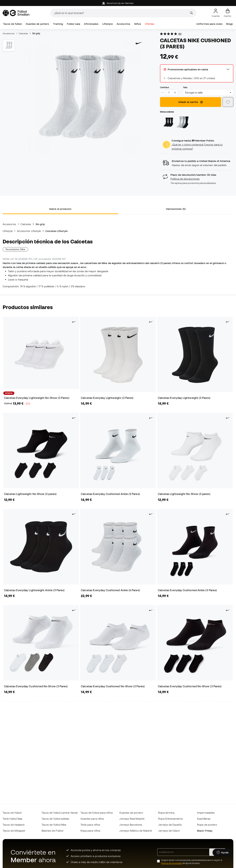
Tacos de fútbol (12, 24)
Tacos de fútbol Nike (54, 825)
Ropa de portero (207, 825)
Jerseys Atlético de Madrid (136, 831)
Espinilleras (204, 819)
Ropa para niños (90, 831)
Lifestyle (108, 24)
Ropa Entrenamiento (170, 819)
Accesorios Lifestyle (29, 231)
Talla (185, 87)
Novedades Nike (15, 249)
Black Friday (205, 831)
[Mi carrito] (228, 13)
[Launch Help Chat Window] (223, 853)
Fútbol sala (74, 24)
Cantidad (164, 87)
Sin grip (36, 33)
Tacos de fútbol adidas (55, 819)
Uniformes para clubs (209, 24)
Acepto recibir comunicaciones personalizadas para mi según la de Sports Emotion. (192, 862)
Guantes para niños (92, 819)
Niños (138, 24)
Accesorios (123, 24)
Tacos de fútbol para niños (97, 813)
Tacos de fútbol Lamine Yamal (60, 813)
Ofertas (150, 24)
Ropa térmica (166, 813)
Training (58, 24)
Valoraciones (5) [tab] (176, 209)
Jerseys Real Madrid (132, 819)
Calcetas (23, 33)
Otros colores (167, 112)
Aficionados (91, 24)
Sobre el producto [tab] (60, 209)
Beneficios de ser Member (118, 3)
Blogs (230, 24)
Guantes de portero (37, 24)
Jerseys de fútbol (169, 831)
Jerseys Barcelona (131, 825)
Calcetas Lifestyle (56, 231)
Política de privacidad (172, 863)
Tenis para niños (90, 825)
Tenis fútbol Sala (12, 819)
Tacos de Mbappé (14, 831)
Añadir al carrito (191, 102)
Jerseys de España (170, 825)
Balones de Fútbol (52, 831)
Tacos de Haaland (14, 825)
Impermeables (206, 813)
